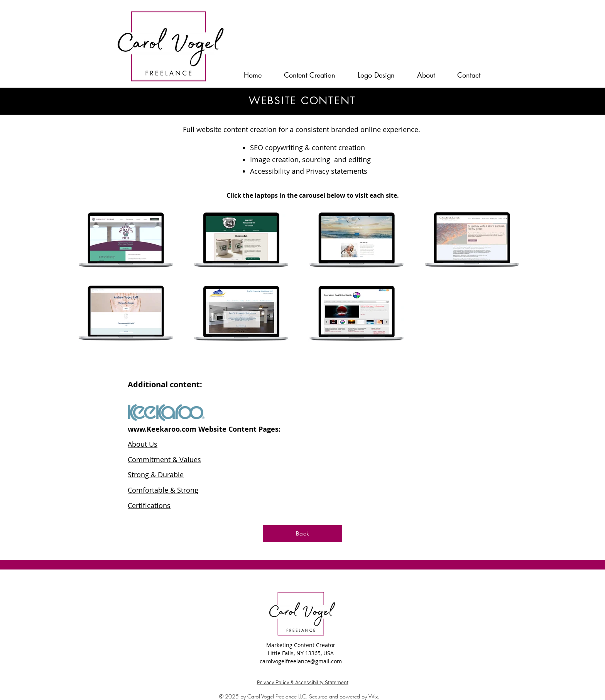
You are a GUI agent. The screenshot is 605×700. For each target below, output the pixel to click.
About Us (143, 444)
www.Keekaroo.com (162, 429)
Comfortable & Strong (163, 490)
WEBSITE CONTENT (302, 101)
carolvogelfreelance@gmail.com (301, 661)
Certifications (149, 505)
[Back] (302, 533)
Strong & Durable (156, 475)
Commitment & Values (164, 459)
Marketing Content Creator (301, 645)
